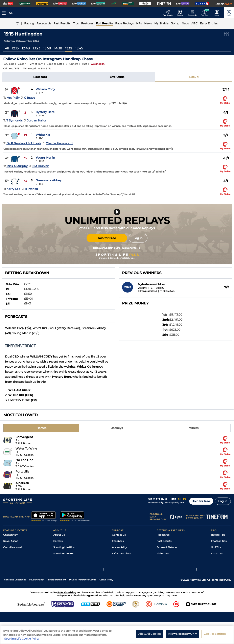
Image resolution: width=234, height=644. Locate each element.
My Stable (163, 560)
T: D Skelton (167, 291)
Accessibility (119, 547)
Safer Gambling (121, 554)
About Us (59, 535)
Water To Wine (26, 448)
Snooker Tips (219, 560)
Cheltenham (11, 535)
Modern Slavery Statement (69, 566)
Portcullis (22, 471)
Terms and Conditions (15, 602)
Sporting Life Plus (64, 547)
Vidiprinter (163, 554)
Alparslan (22, 483)
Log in (138, 238)
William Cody (45, 89)
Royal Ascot (10, 541)
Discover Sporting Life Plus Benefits (117, 248)
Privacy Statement (56, 602)
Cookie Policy (106, 602)
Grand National (12, 547)
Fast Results (164, 541)
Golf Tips (216, 547)
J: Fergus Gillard (147, 291)
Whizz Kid (43, 135)
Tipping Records (221, 566)
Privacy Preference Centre (83, 602)
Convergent (24, 437)
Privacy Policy (36, 602)
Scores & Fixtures (167, 547)
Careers (58, 541)
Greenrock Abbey (49, 180)
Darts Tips (217, 554)
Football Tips (219, 541)
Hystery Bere (45, 112)
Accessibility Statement (67, 560)
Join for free (201, 501)
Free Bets (162, 566)
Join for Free (107, 238)
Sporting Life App (64, 554)
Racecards (163, 535)
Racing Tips (218, 535)
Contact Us (119, 535)
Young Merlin (45, 158)
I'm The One (24, 460)
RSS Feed (59, 572)
